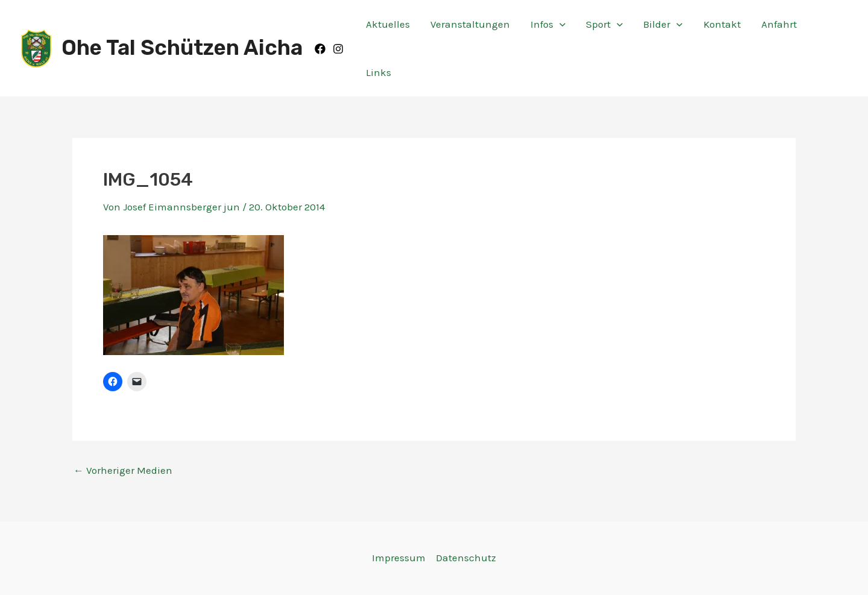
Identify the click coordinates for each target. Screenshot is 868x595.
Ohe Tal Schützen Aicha (182, 48)
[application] (559, 24)
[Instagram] (338, 49)
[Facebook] (320, 49)
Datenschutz (466, 558)
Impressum (399, 558)
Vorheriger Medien (123, 471)
